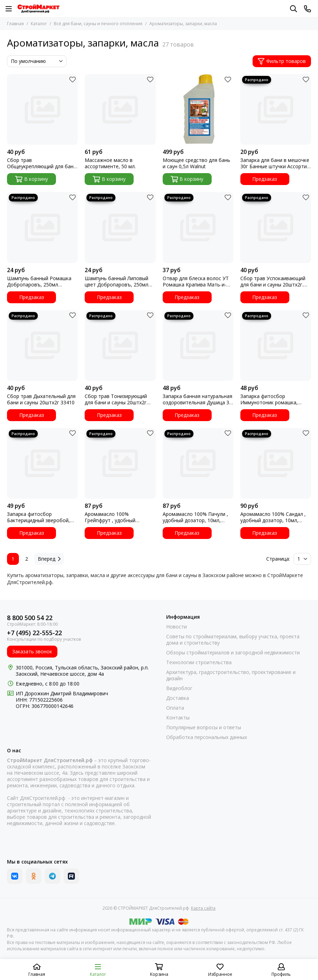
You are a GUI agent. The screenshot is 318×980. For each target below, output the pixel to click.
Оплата (175, 708)
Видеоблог (179, 688)
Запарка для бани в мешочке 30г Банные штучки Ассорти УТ (275, 163)
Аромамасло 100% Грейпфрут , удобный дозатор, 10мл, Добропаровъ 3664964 (112, 517)
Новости (176, 627)
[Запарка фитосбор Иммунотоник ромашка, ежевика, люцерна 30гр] (276, 346)
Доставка (178, 698)
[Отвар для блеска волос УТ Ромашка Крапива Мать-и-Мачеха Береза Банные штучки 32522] (198, 227)
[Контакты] (308, 9)
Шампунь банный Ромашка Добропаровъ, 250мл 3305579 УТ (39, 282)
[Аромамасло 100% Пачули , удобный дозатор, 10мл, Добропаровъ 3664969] (198, 463)
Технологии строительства (199, 662)
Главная (15, 24)
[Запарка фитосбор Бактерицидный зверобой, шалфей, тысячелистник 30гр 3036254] (42, 463)
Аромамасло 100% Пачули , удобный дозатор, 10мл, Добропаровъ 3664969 (195, 517)
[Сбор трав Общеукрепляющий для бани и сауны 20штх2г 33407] (42, 109)
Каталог (39, 24)
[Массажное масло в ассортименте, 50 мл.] (120, 109)
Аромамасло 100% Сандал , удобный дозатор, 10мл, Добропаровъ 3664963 (273, 517)
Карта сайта (203, 908)
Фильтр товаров (282, 61)
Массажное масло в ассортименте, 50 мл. (110, 163)
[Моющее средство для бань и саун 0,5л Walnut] (198, 109)
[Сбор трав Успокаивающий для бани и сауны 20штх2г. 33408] (276, 227)
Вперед (49, 559)
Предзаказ (265, 179)
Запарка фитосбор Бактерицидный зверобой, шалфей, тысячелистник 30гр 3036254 (42, 517)
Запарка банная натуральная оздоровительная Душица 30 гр (197, 399)
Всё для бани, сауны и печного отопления (98, 24)
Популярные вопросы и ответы (204, 727)
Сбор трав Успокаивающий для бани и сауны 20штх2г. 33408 (273, 282)
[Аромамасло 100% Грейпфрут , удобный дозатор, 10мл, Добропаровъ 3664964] (120, 463)
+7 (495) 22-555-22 (34, 633)
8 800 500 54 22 (30, 618)
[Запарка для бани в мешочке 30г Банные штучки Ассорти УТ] (276, 109)
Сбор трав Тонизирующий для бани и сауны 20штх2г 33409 (116, 399)
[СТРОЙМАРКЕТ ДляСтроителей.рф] (38, 9)
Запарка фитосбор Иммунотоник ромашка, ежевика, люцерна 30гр (269, 399)
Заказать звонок (32, 651)
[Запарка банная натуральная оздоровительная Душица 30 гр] (198, 346)
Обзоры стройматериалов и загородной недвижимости (233, 653)
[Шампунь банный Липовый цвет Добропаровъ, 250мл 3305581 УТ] (120, 227)
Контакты (178, 718)
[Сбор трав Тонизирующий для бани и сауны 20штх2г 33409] (120, 346)
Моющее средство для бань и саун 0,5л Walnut (196, 163)
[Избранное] (72, 79)
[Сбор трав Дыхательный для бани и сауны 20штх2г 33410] (42, 346)
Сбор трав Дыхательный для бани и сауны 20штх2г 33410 (41, 399)
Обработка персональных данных (207, 737)
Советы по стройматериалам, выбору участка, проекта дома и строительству (233, 640)
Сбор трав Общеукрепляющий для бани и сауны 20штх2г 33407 (42, 163)
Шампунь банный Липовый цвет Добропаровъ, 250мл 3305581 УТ (116, 282)
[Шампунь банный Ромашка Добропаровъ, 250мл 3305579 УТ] (42, 227)
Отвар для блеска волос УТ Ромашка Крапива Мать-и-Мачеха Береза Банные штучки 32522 (196, 282)
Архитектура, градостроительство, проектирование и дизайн (231, 675)
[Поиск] (294, 9)
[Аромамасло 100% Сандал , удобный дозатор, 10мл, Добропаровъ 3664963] (276, 463)
